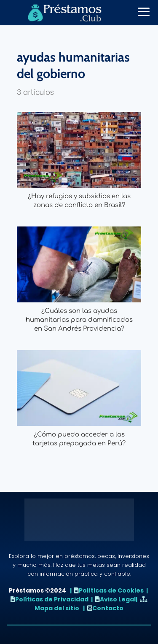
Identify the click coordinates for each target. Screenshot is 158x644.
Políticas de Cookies (111, 590)
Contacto (108, 608)
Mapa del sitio (57, 608)
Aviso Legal (118, 599)
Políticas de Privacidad (52, 599)
